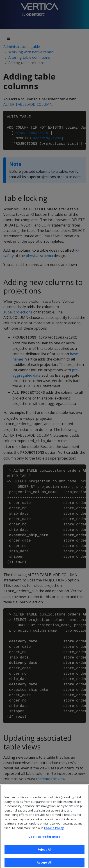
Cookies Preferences (44, 841)
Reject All (44, 854)
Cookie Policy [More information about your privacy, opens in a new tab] (54, 832)
